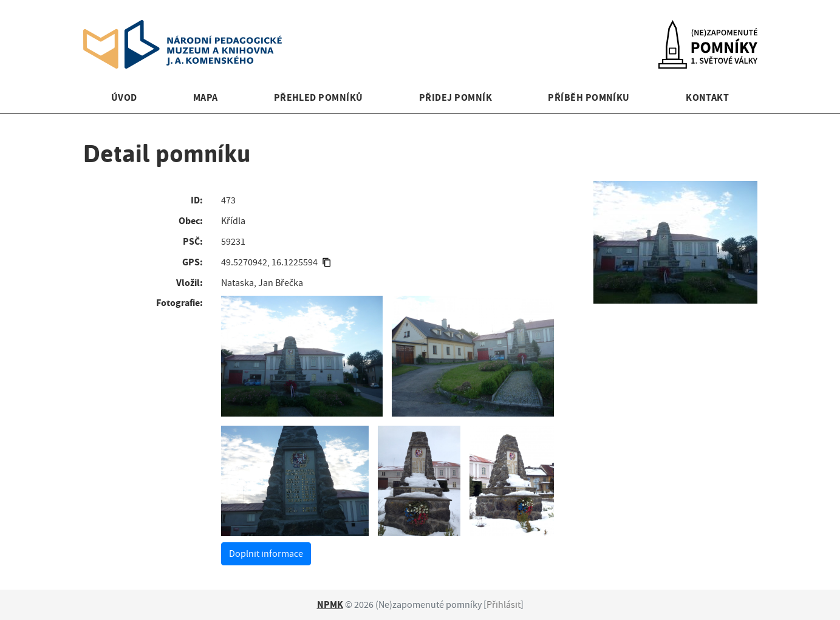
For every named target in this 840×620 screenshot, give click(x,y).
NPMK (330, 605)
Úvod (124, 97)
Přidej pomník (456, 97)
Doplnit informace (266, 554)
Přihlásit (504, 605)
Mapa (206, 97)
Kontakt (707, 97)
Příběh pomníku (589, 97)
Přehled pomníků (319, 97)
